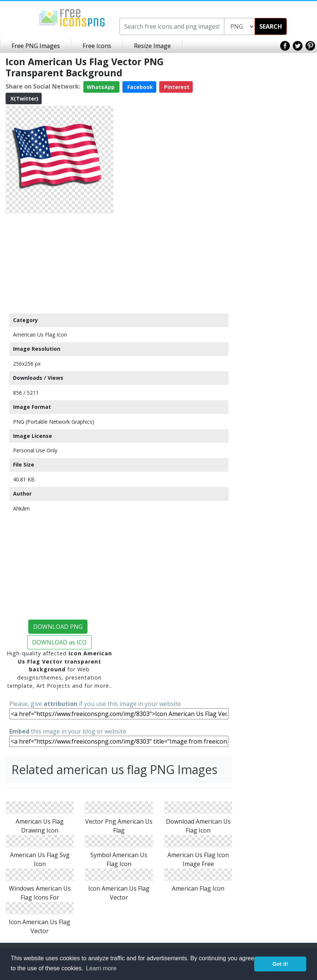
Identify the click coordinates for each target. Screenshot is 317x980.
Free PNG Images (36, 46)
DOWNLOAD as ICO (59, 642)
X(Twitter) (24, 98)
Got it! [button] (280, 964)
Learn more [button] (101, 968)
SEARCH (271, 26)
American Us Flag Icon (40, 335)
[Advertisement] (60, 263)
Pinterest (176, 87)
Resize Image (152, 46)
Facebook (139, 87)
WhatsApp (101, 87)
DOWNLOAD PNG (58, 627)
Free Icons (97, 46)
